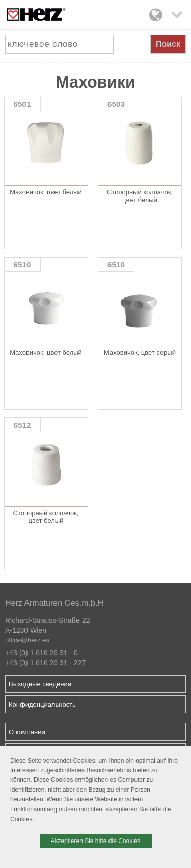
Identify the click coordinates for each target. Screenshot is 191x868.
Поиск (168, 44)
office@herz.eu (27, 640)
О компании (27, 732)
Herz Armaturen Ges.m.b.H (54, 603)
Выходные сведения (40, 684)
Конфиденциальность (42, 704)
